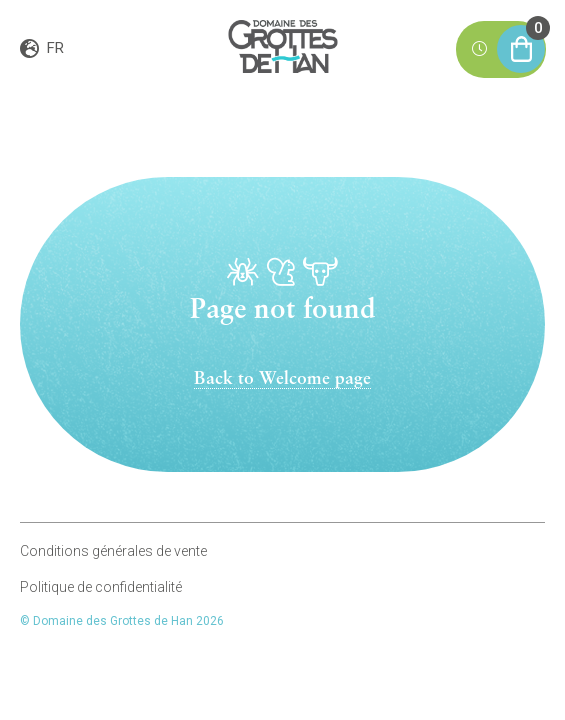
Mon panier (521, 41)
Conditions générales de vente (113, 551)
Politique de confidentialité (101, 587)
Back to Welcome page (282, 379)
